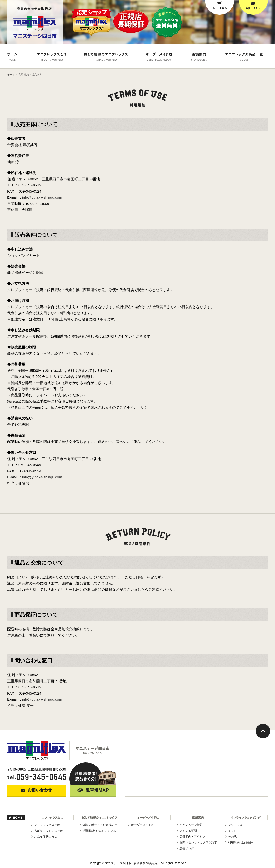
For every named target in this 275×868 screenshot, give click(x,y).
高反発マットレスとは (48, 831)
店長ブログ (187, 848)
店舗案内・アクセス (192, 837)
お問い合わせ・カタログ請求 (198, 842)
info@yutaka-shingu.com (42, 197)
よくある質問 (188, 831)
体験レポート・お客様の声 (100, 825)
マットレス (235, 825)
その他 (232, 837)
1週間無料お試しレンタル (99, 831)
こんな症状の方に (46, 837)
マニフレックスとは (47, 825)
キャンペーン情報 (191, 825)
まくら (232, 831)
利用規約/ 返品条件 (240, 842)
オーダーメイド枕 (143, 825)
